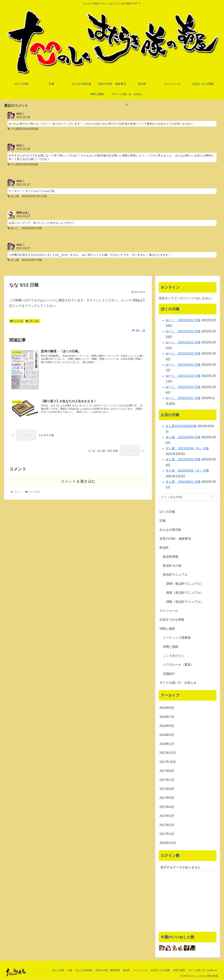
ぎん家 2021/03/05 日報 (183, 438)
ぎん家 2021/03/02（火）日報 (187, 471)
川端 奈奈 (32, 321)
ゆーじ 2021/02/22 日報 (183, 332)
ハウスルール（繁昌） (178, 665)
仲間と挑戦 (167, 629)
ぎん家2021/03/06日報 (181, 426)
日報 (163, 521)
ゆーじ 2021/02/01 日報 (183, 365)
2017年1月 (167, 834)
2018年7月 (167, 717)
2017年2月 (167, 825)
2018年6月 (167, 726)
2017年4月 (167, 807)
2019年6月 (167, 708)
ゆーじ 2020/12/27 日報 (183, 399)
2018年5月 (167, 735)
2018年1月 (167, 744)
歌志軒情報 (171, 557)
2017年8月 (167, 771)
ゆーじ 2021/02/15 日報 (183, 343)
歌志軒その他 (172, 566)
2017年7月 (167, 780)
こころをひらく (174, 656)
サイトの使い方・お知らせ (178, 683)
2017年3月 (167, 816)
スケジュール (169, 611)
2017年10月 (168, 762)
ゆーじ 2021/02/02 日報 (183, 354)
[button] (213, 497)
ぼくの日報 (17, 321)
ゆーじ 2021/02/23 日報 (183, 321)
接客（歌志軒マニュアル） (185, 593)
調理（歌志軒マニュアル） (185, 584)
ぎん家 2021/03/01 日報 (183, 482)
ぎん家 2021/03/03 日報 (183, 460)
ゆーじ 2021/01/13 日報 (183, 376)
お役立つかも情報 (172, 620)
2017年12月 (168, 753)
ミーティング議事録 (177, 638)
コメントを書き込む (78, 482)
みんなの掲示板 (170, 530)
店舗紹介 (169, 674)
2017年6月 (167, 789)
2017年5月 (167, 798)
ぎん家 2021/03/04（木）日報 (187, 449)
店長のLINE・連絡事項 (175, 539)
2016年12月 (168, 843)
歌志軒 (164, 548)
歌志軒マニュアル (175, 575)
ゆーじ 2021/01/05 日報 (183, 387)
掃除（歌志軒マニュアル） (185, 602)
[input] (188, 497)
